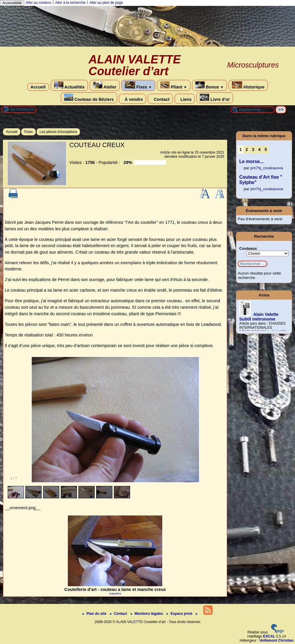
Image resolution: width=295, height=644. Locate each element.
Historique (248, 85)
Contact (160, 99)
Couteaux (248, 248)
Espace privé (180, 614)
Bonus (210, 85)
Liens (185, 99)
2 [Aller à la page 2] (247, 149)
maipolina (115, 593)
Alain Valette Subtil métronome (259, 317)
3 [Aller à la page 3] (253, 149)
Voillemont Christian (276, 640)
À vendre (133, 99)
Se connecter (22, 109)
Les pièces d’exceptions (58, 132)
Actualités (69, 85)
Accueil (38, 87)
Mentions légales (147, 614)
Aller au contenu (38, 3)
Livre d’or (215, 98)
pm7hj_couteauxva (267, 168)
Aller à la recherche (70, 3)
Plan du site (95, 614)
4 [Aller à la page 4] (259, 149)
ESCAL (269, 636)
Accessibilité (12, 3)
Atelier (105, 85)
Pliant (174, 85)
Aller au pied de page (106, 3)
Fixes (138, 85)
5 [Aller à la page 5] (266, 149)
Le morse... (251, 161)
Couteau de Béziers (89, 98)
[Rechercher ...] (253, 110)
